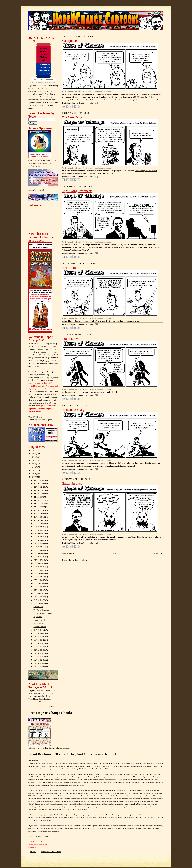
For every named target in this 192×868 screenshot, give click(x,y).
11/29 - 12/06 (40, 494)
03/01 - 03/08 (40, 647)
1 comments (88, 177)
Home (113, 553)
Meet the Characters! (51, 851)
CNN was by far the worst (146, 171)
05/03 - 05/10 (40, 593)
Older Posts (158, 553)
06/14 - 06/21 (40, 573)
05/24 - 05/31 (40, 583)
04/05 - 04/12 (40, 630)
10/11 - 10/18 (40, 517)
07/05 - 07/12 (40, 563)
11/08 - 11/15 (40, 503)
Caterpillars (38, 607)
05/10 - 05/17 (40, 590)
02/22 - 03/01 (40, 650)
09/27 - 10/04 (40, 523)
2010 (34, 474)
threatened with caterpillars (74, 97)
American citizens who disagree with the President (99, 247)
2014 (34, 460)
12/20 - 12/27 (40, 483)
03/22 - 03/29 (40, 637)
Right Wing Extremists (43, 613)
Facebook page (49, 394)
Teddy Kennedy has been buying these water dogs (128, 463)
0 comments (88, 324)
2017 (34, 450)
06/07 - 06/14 (40, 577)
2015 (34, 457)
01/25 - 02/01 (40, 663)
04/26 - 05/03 (40, 597)
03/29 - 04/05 (40, 633)
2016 (34, 454)
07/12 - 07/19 (40, 560)
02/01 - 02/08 (40, 660)
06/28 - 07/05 (40, 567)
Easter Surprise (40, 627)
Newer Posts (68, 553)
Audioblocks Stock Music (39, 702)
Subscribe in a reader (37, 190)
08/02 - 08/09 (40, 550)
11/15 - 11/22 (40, 500)
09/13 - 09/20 (40, 530)
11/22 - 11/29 (40, 497)
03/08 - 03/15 (40, 643)
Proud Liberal (39, 620)
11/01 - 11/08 (40, 507)
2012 (34, 467)
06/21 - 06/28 (40, 570)
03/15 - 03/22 (40, 640)
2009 (34, 477)
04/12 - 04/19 (40, 603)
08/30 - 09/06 (40, 537)
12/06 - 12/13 (40, 490)
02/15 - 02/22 (40, 653)
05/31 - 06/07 (40, 580)
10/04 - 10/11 (40, 520)
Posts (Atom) (81, 560)
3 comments (88, 253)
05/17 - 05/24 (40, 587)
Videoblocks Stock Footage (40, 699)
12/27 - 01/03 (40, 480)
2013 (34, 464)
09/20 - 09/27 (40, 527)
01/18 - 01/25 (40, 666)
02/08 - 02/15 (40, 657)
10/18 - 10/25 (40, 514)
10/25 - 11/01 (40, 510)
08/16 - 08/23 (40, 543)
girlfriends (131, 466)
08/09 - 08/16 (40, 547)
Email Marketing (40, 83)
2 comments (88, 103)
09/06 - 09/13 (40, 533)
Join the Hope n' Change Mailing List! (43, 54)
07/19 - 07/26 (40, 557)
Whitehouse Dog (40, 623)
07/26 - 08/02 (40, 553)
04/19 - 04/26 (40, 600)
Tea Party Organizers (42, 610)
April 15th (38, 617)
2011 (34, 470)
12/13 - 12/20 (40, 487)
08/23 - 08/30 (40, 540)
